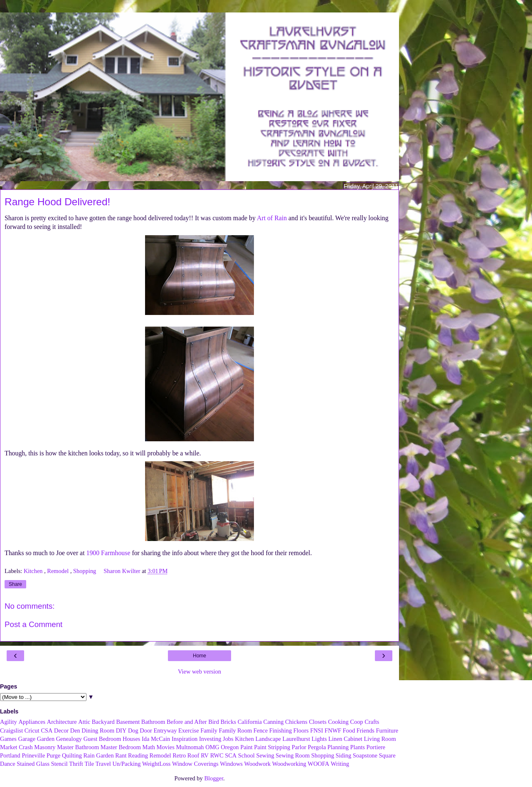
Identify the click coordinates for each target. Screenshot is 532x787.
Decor (61, 730)
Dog (133, 730)
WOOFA (318, 764)
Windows (231, 764)
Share (15, 584)
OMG (212, 747)
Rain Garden (98, 755)
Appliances (32, 722)
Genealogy (69, 739)
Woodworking (289, 764)
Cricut (32, 730)
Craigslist (11, 730)
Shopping (85, 571)
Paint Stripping (272, 747)
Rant (121, 755)
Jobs (228, 739)
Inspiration (185, 739)
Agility (9, 722)
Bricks (228, 722)
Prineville (33, 755)
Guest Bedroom (102, 739)
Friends (366, 730)
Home (199, 656)
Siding (344, 755)
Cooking (338, 722)
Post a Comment (33, 624)
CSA (47, 730)
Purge (53, 755)
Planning (338, 747)
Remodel (59, 571)
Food (349, 730)
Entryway (165, 730)
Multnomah (190, 747)
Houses (131, 739)
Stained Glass (33, 764)
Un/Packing (126, 764)
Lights (319, 739)
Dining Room (98, 730)
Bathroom (153, 722)
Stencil (59, 764)
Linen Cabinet (345, 739)
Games (8, 739)
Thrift (76, 764)
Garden (46, 739)
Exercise (189, 730)
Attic (84, 722)
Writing (340, 764)
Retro (179, 755)
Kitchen (34, 571)
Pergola (317, 747)
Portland (10, 755)
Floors (301, 730)
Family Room (236, 730)
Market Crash (16, 747)
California (250, 722)
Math (149, 747)
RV (205, 755)
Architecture (62, 722)
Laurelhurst (296, 739)
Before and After (187, 722)
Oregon (230, 747)
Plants (358, 747)
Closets (318, 722)
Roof (193, 755)
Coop (356, 722)
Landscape (268, 739)
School (246, 755)
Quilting (72, 755)
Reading (138, 755)
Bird (214, 722)
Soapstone (365, 755)
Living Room (380, 739)
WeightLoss (156, 764)
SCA (231, 755)
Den (75, 730)
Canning (274, 722)
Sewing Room (293, 755)
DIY (121, 730)
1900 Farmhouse (108, 553)
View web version (199, 671)
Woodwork (258, 764)
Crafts (372, 722)
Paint (246, 747)
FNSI (316, 730)
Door (146, 730)
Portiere (376, 747)
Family (209, 730)
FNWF (333, 730)
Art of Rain (272, 218)
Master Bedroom (121, 747)
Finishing (281, 730)
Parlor (299, 747)
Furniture (387, 730)
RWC (217, 755)
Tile (89, 764)
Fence (261, 730)
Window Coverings (195, 764)
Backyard (103, 722)
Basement (128, 722)
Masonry (45, 747)
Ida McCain (156, 739)
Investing (210, 739)
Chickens (296, 722)
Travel (103, 764)
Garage (27, 739)
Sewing (265, 755)
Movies (166, 747)
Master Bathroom (78, 747)
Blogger (214, 778)
